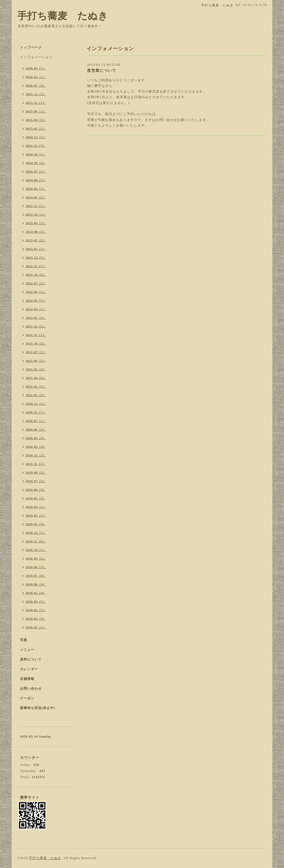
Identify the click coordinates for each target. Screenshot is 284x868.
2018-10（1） (36, 550)
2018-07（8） (36, 576)
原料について (31, 659)
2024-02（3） (36, 189)
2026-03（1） (36, 77)
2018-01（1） (36, 627)
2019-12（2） (36, 455)
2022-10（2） (36, 275)
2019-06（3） (36, 490)
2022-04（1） (36, 309)
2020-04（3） (36, 438)
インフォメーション (36, 57)
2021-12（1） (36, 326)
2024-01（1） (36, 197)
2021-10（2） (36, 343)
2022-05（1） (36, 300)
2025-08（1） (36, 111)
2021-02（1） (36, 386)
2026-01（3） (36, 85)
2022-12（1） (36, 257)
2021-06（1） (36, 361)
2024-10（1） (36, 154)
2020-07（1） (36, 421)
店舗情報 (27, 679)
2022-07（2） (36, 283)
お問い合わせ (31, 689)
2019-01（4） (36, 524)
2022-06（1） (36, 292)
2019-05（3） (36, 498)
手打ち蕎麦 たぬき (63, 16)
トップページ (31, 47)
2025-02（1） (36, 128)
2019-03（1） (36, 515)
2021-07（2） (36, 352)
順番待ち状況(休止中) (38, 708)
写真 (24, 640)
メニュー (27, 650)
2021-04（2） (36, 378)
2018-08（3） (36, 567)
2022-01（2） (36, 318)
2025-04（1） (36, 120)
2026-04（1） (36, 68)
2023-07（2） (36, 240)
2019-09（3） (36, 472)
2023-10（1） (36, 214)
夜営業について (102, 71)
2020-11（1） (36, 412)
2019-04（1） (36, 507)
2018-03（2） (36, 610)
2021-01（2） (36, 395)
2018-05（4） (36, 593)
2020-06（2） (36, 429)
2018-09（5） (36, 558)
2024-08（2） (36, 163)
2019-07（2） (36, 481)
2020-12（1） (36, 404)
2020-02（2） (36, 447)
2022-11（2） (36, 266)
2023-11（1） (36, 206)
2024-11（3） (36, 146)
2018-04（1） (36, 601)
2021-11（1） (36, 335)
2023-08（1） (36, 232)
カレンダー (29, 669)
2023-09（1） (36, 223)
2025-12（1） (36, 94)
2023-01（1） (36, 249)
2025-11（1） (36, 103)
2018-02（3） (36, 619)
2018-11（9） (36, 541)
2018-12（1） (36, 533)
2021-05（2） (36, 369)
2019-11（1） (36, 464)
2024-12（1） (36, 137)
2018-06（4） (36, 584)
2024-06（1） (36, 180)
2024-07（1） (36, 171)
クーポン (27, 698)
